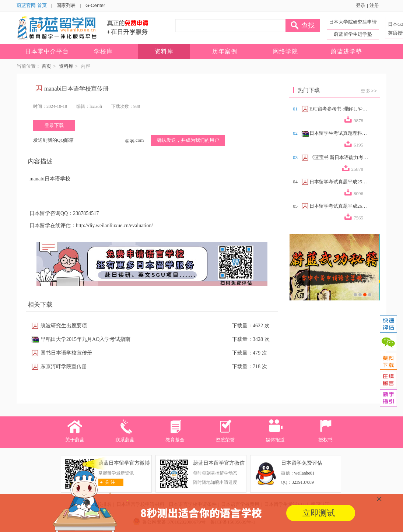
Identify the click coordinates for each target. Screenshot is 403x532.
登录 (361, 5)
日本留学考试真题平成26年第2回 (339, 206)
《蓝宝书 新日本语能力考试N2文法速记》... (339, 157)
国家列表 (66, 5)
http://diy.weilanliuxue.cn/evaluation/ (114, 226)
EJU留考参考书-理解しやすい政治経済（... (339, 109)
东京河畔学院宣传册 (64, 367)
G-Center (95, 5)
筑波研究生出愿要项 (64, 326)
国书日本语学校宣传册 (66, 353)
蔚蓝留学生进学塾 (353, 34)
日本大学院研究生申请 (353, 22)
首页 (46, 66)
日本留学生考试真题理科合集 (339, 133)
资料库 (66, 66)
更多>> (369, 91)
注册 (374, 5)
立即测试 (319, 513)
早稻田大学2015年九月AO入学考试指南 (85, 339)
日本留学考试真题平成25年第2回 (339, 182)
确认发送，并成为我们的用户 (188, 140)
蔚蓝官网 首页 (32, 5)
